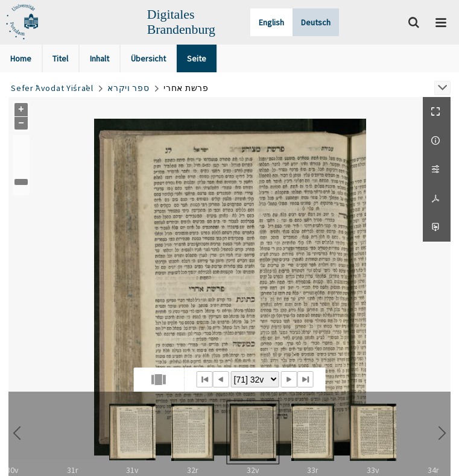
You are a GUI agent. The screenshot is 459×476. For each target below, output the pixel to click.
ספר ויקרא (128, 88)
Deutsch (316, 22)
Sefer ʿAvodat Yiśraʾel (52, 88)
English (271, 22)
